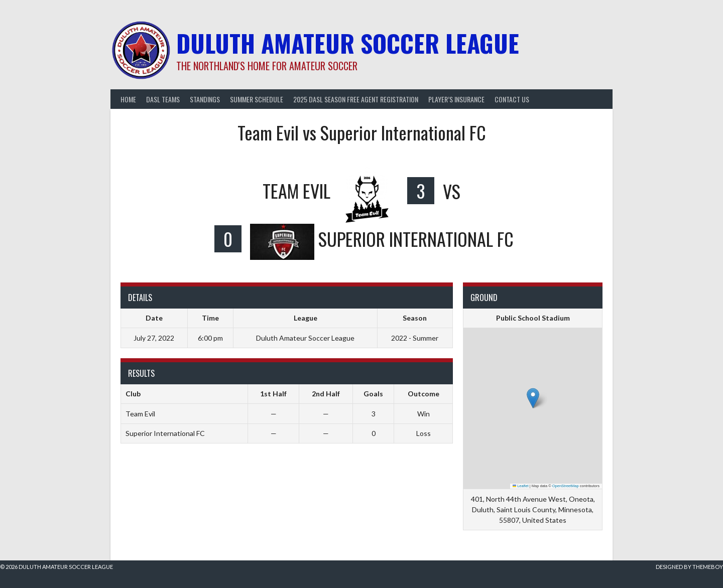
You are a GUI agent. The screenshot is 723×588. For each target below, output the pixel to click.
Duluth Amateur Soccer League (348, 43)
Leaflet (521, 486)
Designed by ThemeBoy (689, 567)
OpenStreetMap (566, 486)
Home (128, 99)
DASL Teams (163, 99)
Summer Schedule (257, 99)
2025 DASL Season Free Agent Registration (356, 99)
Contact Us (512, 99)
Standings (205, 99)
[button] (533, 398)
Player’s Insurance (456, 99)
